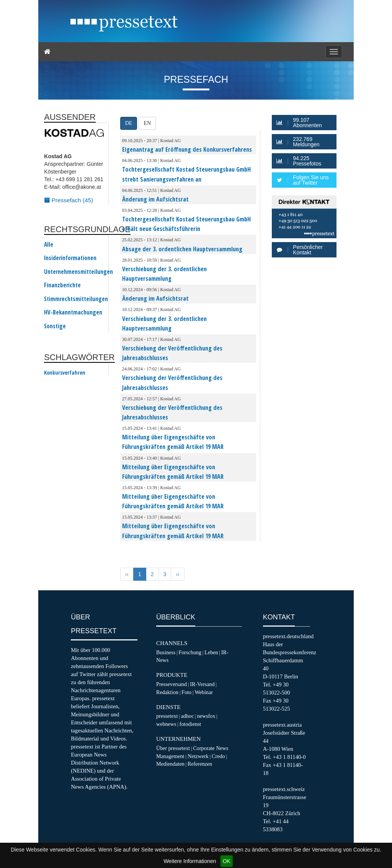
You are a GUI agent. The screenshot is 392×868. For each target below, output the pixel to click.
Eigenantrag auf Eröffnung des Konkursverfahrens (187, 149)
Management (170, 756)
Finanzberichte (62, 285)
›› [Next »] (177, 574)
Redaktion (167, 692)
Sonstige (55, 326)
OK (227, 861)
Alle (49, 245)
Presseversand (171, 684)
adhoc (188, 716)
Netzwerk (198, 756)
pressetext (167, 716)
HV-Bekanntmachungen (73, 313)
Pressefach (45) (69, 200)
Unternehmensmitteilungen (78, 272)
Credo (218, 756)
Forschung (190, 652)
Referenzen (200, 764)
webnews (166, 724)
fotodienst (190, 724)
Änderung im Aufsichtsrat (155, 199)
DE (129, 123)
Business (166, 652)
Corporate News (211, 748)
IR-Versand (202, 684)
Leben (211, 652)
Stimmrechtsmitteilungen (76, 299)
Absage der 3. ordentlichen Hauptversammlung (182, 249)
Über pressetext (173, 748)
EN (147, 123)
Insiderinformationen (70, 258)
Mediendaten (170, 764)
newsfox (206, 716)
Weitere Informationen (190, 861)
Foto (186, 692)
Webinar (203, 692)
